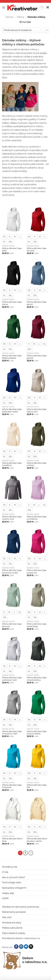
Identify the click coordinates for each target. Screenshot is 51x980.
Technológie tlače (12, 882)
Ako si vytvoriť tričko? (14, 877)
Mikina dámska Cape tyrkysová (12, 786)
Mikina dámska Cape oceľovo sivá (12, 518)
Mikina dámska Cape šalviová (12, 625)
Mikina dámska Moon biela (12, 840)
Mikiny (21, 17)
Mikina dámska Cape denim (37, 303)
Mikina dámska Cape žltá (37, 786)
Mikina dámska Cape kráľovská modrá (12, 410)
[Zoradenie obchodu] (26, 30)
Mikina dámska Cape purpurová (37, 571)
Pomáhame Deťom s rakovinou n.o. (21, 938)
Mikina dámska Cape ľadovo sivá (37, 410)
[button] (4, 7)
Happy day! (8, 893)
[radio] (4, 237)
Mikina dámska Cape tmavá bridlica (37, 679)
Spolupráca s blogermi (14, 888)
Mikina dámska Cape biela (12, 250)
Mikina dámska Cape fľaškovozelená (12, 357)
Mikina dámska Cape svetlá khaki (37, 625)
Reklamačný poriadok (14, 912)
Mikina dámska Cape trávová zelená (37, 733)
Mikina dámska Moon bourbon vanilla (37, 840)
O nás (5, 872)
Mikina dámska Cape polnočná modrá (12, 571)
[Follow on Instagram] (21, 947)
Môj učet (7, 917)
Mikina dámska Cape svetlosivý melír (12, 679)
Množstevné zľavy (12, 923)
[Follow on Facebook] (16, 947)
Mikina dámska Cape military (37, 464)
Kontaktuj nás (10, 867)
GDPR (5, 898)
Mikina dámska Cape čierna (12, 303)
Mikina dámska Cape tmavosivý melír (12, 733)
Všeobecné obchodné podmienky (21, 907)
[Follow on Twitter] (26, 947)
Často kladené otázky (14, 933)
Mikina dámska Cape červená (37, 250)
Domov (10, 17)
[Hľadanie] (42, 8)
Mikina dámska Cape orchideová (37, 518)
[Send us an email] (31, 947)
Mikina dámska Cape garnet (37, 357)
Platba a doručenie (12, 928)
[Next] (31, 853)
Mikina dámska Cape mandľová (12, 464)
